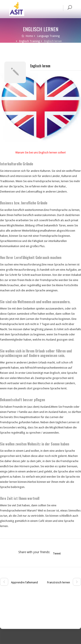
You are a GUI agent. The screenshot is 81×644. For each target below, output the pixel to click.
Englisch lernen (40, 66)
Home (27, 36)
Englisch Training (29, 41)
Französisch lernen (64, 582)
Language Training (48, 36)
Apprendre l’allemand (19, 582)
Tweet (57, 553)
